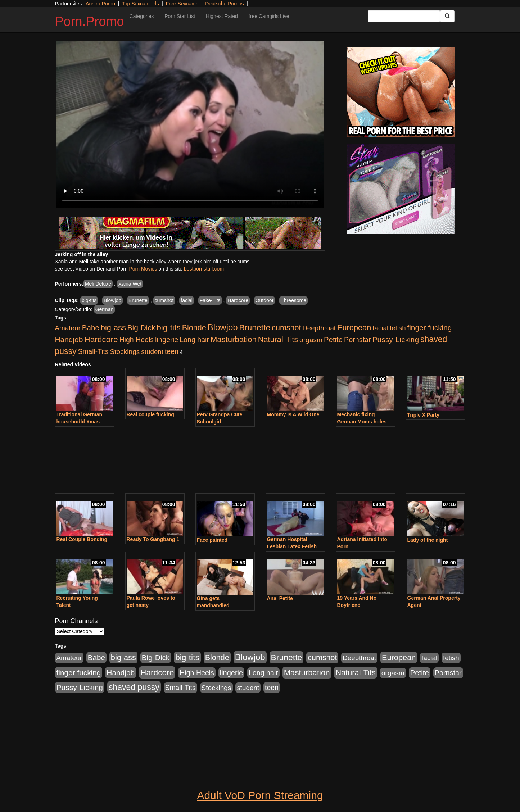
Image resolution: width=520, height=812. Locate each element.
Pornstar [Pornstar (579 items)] (358, 340)
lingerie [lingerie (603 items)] (167, 340)
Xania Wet (130, 284)
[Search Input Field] (404, 16)
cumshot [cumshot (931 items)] (286, 328)
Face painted (212, 540)
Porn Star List (180, 16)
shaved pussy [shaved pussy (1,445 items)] (134, 687)
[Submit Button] (447, 16)
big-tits (89, 300)
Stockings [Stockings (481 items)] (125, 352)
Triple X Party (423, 415)
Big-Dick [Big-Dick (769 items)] (141, 328)
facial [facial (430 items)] (380, 328)
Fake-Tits (210, 300)
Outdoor (265, 300)
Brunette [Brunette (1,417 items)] (255, 327)
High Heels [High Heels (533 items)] (136, 340)
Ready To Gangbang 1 (153, 539)
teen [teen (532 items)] (172, 351)
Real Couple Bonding (82, 539)
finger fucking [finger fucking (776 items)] (429, 328)
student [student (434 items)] (152, 352)
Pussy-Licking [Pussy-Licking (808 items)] (396, 339)
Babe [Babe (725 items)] (91, 328)
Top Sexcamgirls (141, 4)
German (105, 309)
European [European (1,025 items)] (354, 328)
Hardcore (238, 300)
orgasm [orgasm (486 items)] (311, 340)
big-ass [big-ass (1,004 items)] (113, 328)
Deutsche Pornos (224, 4)
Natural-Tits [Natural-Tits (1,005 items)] (278, 339)
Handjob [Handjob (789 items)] (69, 339)
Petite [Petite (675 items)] (333, 340)
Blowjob (112, 300)
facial (187, 300)
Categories (142, 16)
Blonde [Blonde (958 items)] (194, 328)
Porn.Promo (90, 21)
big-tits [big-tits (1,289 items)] (169, 328)
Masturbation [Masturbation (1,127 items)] (234, 339)
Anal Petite (280, 598)
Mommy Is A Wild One (293, 414)
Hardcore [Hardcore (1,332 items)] (101, 339)
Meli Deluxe (98, 284)
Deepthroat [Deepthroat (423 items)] (319, 328)
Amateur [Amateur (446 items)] (68, 328)
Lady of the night (428, 540)
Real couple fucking (150, 414)
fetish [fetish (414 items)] (398, 328)
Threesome (293, 300)
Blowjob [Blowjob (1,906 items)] (223, 327)
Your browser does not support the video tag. (190, 125)
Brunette (138, 300)
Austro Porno (100, 4)
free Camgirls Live (269, 16)
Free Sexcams (182, 4)
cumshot (164, 300)
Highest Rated (222, 16)
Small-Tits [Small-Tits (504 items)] (93, 352)
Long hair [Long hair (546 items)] (194, 340)
